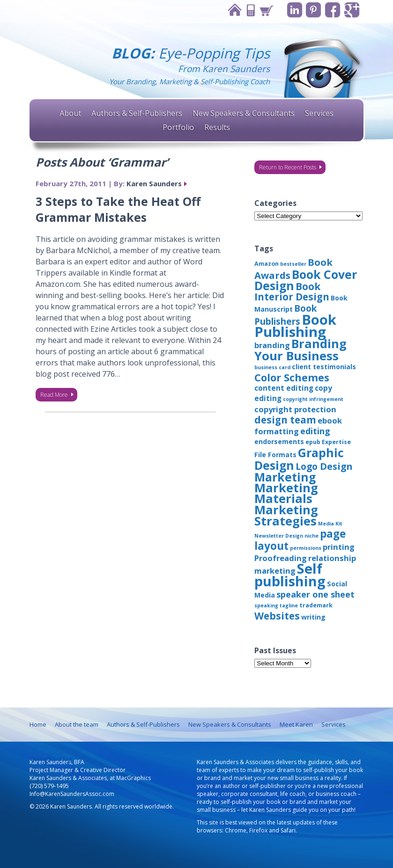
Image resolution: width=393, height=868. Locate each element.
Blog (66, 759)
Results (217, 127)
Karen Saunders (154, 183)
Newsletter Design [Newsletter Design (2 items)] (279, 536)
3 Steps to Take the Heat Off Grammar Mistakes (118, 209)
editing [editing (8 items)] (315, 431)
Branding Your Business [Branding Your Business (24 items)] (300, 350)
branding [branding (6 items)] (272, 345)
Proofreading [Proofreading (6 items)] (281, 558)
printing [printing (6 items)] (339, 547)
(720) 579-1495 (49, 786)
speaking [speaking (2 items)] (266, 605)
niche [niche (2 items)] (311, 536)
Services (319, 113)
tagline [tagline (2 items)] (289, 605)
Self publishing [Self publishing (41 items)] (290, 575)
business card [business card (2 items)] (272, 367)
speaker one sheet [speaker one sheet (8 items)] (315, 594)
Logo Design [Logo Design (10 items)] (324, 466)
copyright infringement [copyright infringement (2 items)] (313, 399)
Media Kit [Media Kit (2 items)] (330, 524)
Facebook (333, 10)
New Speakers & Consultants (244, 113)
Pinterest (314, 10)
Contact (250, 10)
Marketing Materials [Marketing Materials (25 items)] (286, 493)
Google (352, 10)
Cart (266, 10)
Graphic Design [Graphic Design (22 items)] (299, 459)
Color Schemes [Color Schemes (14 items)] (292, 377)
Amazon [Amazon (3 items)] (267, 264)
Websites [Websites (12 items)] (277, 616)
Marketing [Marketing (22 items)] (285, 477)
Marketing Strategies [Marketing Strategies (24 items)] (286, 515)
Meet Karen (296, 724)
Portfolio (178, 127)
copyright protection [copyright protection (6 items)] (295, 409)
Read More (54, 395)
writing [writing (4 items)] (313, 617)
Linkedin (294, 10)
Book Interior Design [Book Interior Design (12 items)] (292, 292)
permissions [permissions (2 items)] (306, 548)
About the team (77, 724)
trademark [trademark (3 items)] (316, 605)
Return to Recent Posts (288, 167)
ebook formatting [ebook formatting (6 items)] (298, 426)
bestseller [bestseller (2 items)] (293, 264)
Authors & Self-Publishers (137, 113)
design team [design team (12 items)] (285, 420)
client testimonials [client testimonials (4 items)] (324, 367)
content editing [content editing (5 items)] (284, 388)
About (70, 113)
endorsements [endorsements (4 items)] (279, 441)
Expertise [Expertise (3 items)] (336, 442)
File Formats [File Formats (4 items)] (275, 455)
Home (234, 10)
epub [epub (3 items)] (313, 442)
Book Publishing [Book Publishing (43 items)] (295, 326)
